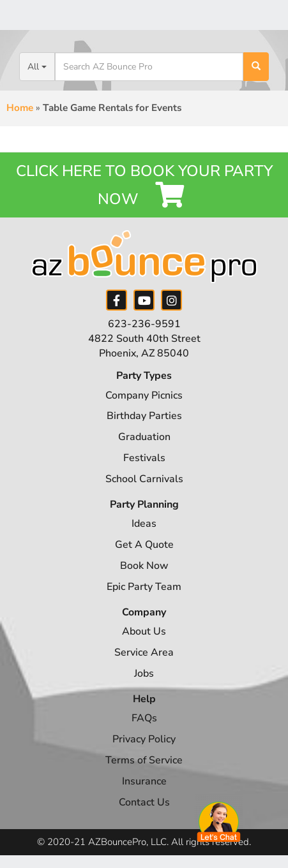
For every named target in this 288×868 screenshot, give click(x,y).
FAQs (144, 718)
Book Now (144, 566)
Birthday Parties (144, 416)
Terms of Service (144, 760)
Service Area (144, 652)
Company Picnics (144, 395)
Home (20, 108)
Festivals (144, 458)
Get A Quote (144, 545)
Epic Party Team (144, 587)
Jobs (144, 673)
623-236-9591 (144, 324)
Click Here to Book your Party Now (144, 185)
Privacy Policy (144, 739)
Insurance (144, 781)
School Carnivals (144, 479)
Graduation (144, 437)
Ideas (144, 524)
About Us (144, 631)
